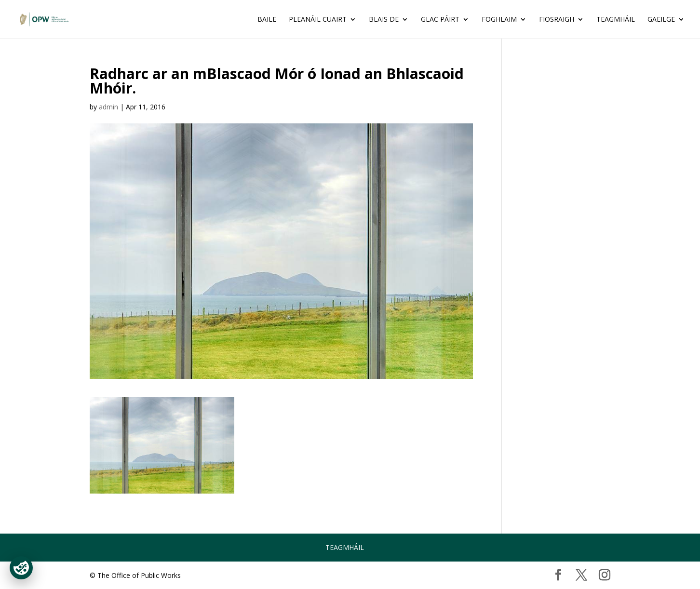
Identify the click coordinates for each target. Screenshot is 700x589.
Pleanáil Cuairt (318, 20)
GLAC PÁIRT (440, 20)
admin (108, 107)
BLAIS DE (384, 20)
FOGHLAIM (499, 20)
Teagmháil (616, 20)
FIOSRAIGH (557, 20)
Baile (267, 20)
